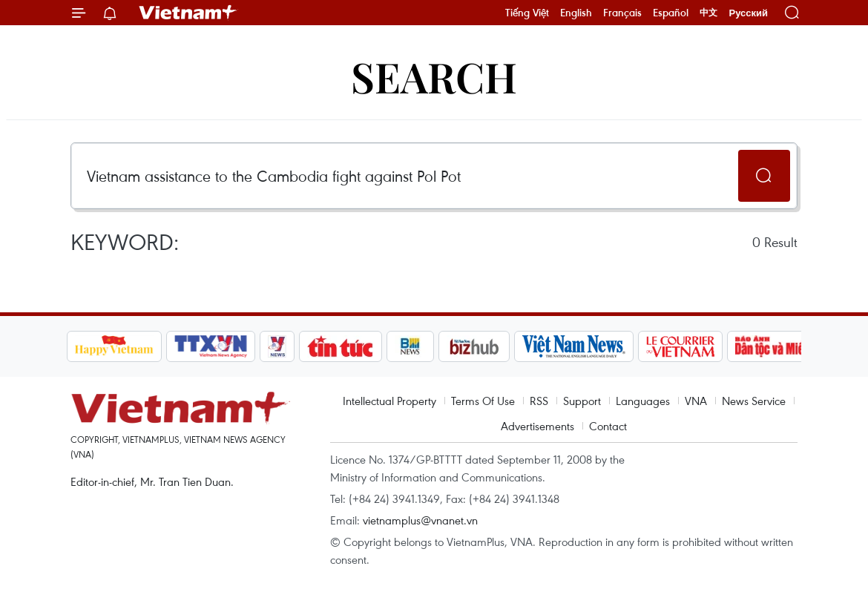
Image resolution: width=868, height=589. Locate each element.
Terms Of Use (483, 401)
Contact (608, 426)
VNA (696, 401)
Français (622, 13)
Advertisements (537, 426)
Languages (643, 401)
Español (671, 13)
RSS (539, 401)
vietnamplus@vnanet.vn (420, 520)
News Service (754, 401)
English (576, 13)
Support (582, 401)
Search (434, 76)
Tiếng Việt (527, 13)
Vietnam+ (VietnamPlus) (188, 13)
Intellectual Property (389, 401)
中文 (708, 13)
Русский (748, 13)
